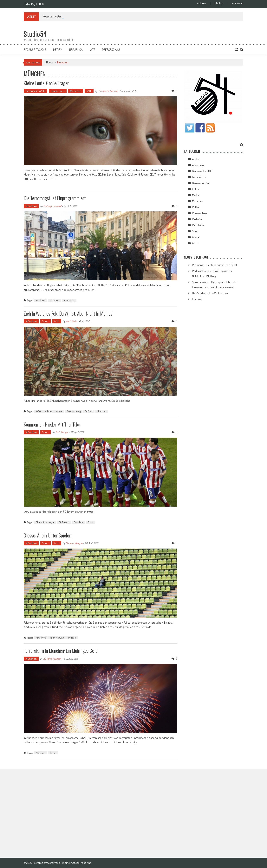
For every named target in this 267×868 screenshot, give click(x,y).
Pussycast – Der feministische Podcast (215, 265)
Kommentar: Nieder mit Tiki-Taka (52, 424)
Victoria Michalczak (108, 91)
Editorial (197, 299)
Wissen (196, 237)
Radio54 (197, 219)
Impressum (238, 3)
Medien (58, 50)
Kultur (196, 189)
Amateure (41, 638)
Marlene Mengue (74, 543)
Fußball (89, 411)
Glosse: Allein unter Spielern (48, 535)
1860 (38, 411)
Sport (45, 321)
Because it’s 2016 (35, 50)
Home (50, 62)
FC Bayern (64, 522)
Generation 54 (200, 183)
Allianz (49, 411)
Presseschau (111, 50)
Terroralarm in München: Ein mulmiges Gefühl (62, 650)
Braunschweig (74, 411)
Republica (76, 50)
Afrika (196, 159)
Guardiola (78, 522)
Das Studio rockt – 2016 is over (210, 293)
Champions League (45, 522)
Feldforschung (57, 638)
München (76, 91)
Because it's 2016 (36, 91)
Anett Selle (71, 321)
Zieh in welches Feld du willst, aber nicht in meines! (69, 313)
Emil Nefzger (62, 432)
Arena (59, 411)
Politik (196, 207)
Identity (219, 3)
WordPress (54, 863)
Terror (53, 753)
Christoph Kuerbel (52, 206)
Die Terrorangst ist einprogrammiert (55, 198)
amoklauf (41, 300)
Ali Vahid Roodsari (52, 659)
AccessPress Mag (81, 863)
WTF (92, 50)
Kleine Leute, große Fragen (46, 83)
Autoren (201, 3)
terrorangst (69, 300)
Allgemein (198, 165)
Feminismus (58, 91)
